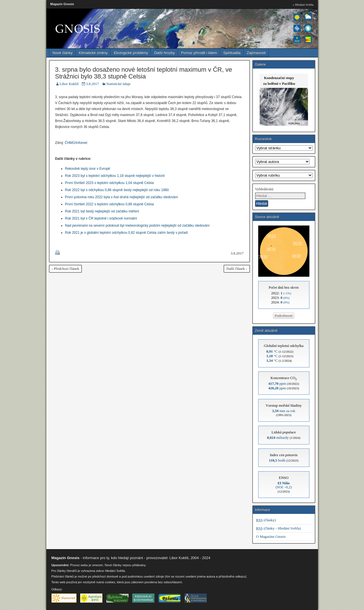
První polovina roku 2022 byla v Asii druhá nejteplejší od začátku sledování (122, 197)
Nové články (63, 53)
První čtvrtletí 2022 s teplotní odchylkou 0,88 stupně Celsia (109, 204)
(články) (266, 520)
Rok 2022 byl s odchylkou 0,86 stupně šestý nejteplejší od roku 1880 (117, 190)
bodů (277, 460)
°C (272, 351)
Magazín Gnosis (62, 4)
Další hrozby (164, 53)
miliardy (278, 438)
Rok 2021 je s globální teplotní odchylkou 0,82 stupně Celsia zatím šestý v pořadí (127, 233)
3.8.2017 (92, 84)
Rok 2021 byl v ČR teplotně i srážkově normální (101, 218)
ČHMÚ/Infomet (76, 143)
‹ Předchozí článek (66, 269)
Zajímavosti (256, 53)
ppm (277, 383)
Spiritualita (232, 53)
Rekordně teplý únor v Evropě (88, 169)
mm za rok (284, 411)
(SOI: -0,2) (284, 485)
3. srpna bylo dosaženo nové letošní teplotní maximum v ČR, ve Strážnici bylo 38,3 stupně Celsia (144, 73)
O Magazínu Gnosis (271, 536)
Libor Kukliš (69, 84)
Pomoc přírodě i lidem (199, 53)
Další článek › (237, 269)
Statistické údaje (119, 84)
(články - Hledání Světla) (279, 528)
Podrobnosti (284, 316)
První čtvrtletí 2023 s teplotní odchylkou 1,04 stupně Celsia (109, 183)
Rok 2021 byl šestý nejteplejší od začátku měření (102, 211)
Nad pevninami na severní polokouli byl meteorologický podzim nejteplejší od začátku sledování (137, 226)
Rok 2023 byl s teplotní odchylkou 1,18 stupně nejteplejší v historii (115, 176)
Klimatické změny (93, 53)
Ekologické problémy (131, 53)
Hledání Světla (115, 571)
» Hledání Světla (303, 5)
